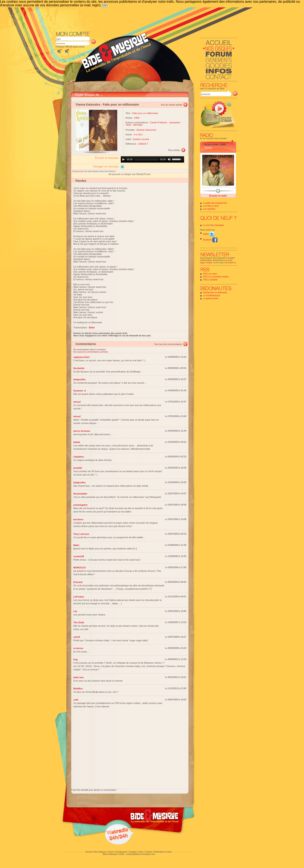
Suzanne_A (80, 391)
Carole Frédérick (158, 122)
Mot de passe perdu (75, 47)
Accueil (89, 852)
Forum (111, 852)
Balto (76, 545)
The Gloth (79, 622)
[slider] (146, 159)
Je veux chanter (212, 144)
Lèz (75, 611)
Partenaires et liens (163, 852)
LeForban (79, 597)
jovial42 (78, 468)
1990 (137, 118)
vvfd (76, 700)
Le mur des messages (214, 225)
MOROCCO (80, 568)
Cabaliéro (79, 457)
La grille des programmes (215, 203)
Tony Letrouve (81, 534)
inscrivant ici (230, 263)
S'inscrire (60, 47)
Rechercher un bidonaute (215, 293)
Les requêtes (209, 209)
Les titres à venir (211, 206)
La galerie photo (211, 298)
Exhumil (78, 582)
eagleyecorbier (82, 357)
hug (76, 659)
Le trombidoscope (212, 295)
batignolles (80, 379)
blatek (77, 442)
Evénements (121, 852)
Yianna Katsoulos (88, 105)
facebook (210, 240)
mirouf (77, 402)
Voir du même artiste (172, 105)
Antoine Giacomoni (146, 130)
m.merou (78, 648)
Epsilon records (141, 139)
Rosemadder (81, 494)
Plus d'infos (174, 150)
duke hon (79, 677)
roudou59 (79, 556)
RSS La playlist (210, 280)
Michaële (138, 125)
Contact (148, 852)
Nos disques (100, 852)
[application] (152, 159)
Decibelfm (79, 368)
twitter (209, 234)
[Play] (123, 159)
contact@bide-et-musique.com (141, 854)
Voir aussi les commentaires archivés (91, 352)
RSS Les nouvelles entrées (216, 277)
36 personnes (78, 171)
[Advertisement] (147, 19)
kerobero (78, 519)
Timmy (208, 148)
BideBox (78, 689)
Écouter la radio (218, 196)
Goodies (133, 852)
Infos (141, 852)
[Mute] (169, 159)
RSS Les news (210, 274)
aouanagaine (81, 505)
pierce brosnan (82, 431)
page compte (206, 263)
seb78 (77, 637)
